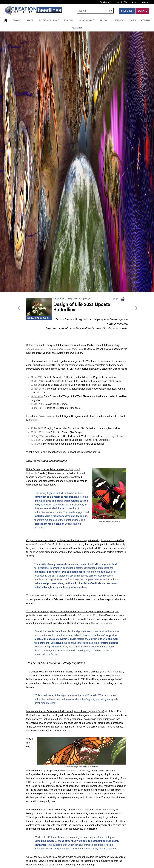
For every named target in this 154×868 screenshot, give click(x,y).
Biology (69, 21)
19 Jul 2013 (36, 444)
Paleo (103, 21)
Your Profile (121, 2)
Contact (146, 2)
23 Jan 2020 (37, 429)
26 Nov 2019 (37, 389)
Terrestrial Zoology (38, 318)
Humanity (118, 21)
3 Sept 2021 (112, 672)
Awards (146, 21)
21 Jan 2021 (37, 377)
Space (30, 21)
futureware (106, 623)
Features (77, 28)
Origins (17, 21)
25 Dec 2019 (37, 432)
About (134, 2)
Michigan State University (76, 771)
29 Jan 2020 (37, 385)
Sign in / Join (105, 2)
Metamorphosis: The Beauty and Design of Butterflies (55, 349)
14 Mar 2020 (37, 381)
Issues (132, 21)
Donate (142, 11)
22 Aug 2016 (37, 436)
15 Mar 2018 (37, 404)
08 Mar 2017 (37, 408)
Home (6, 20)
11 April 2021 (87, 616)
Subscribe (127, 11)
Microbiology (87, 21)
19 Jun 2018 (37, 397)
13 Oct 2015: (37, 440)
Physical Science (49, 21)
